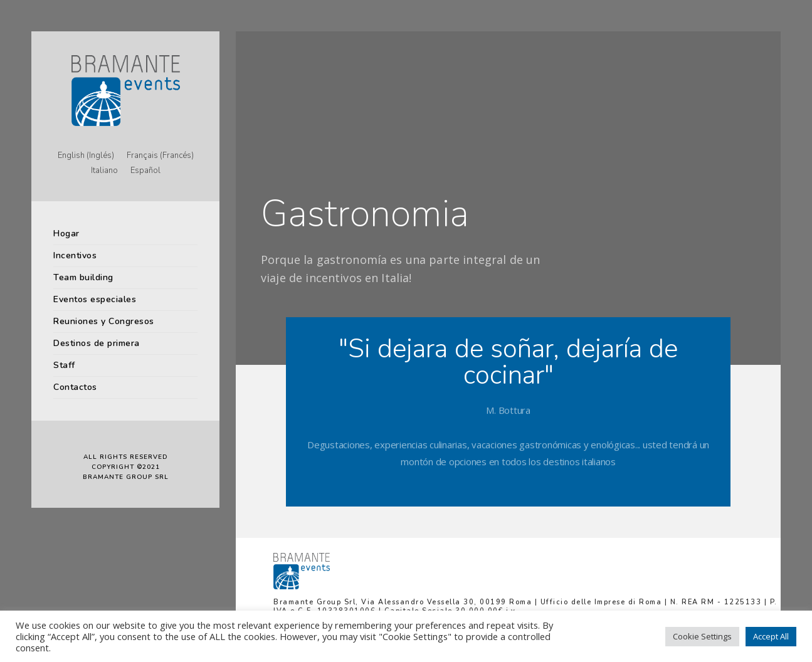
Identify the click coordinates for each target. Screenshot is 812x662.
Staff (64, 365)
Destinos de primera (97, 343)
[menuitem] (86, 156)
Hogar (66, 234)
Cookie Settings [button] (702, 636)
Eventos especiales (95, 299)
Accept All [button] (771, 636)
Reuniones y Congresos (104, 321)
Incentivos (75, 255)
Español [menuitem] (145, 171)
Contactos (75, 387)
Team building (83, 277)
